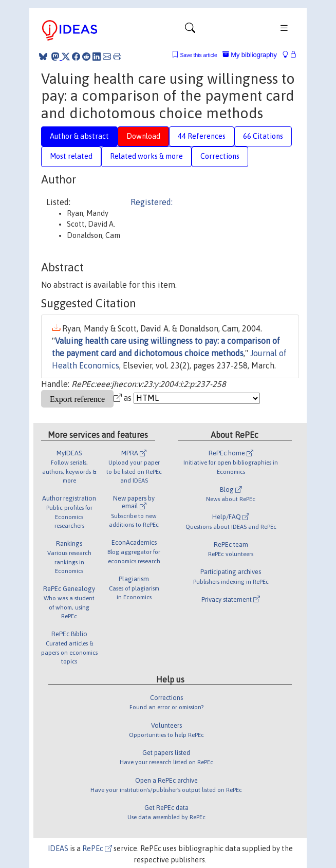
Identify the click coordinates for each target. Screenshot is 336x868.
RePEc (97, 848)
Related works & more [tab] (146, 156)
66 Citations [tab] (263, 136)
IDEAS (58, 848)
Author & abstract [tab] (79, 136)
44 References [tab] (202, 136)
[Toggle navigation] (190, 30)
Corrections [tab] (220, 156)
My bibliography (250, 55)
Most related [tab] (71, 156)
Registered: (152, 202)
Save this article (198, 55)
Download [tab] (143, 136)
